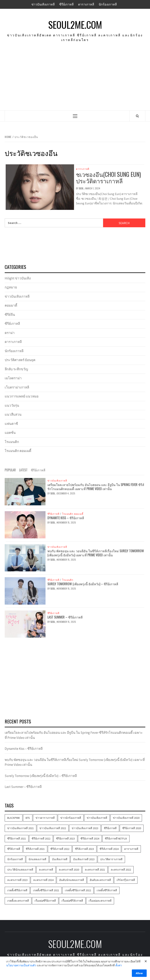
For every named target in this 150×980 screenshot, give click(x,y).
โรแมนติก (12, 442)
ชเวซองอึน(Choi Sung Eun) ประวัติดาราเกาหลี (108, 177)
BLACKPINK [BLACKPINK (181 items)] (14, 818)
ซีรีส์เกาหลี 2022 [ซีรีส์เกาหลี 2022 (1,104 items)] (60, 849)
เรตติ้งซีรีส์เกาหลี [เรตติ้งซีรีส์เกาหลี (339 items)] (107, 890)
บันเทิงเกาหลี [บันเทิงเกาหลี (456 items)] (60, 859)
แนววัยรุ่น (12, 405)
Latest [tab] (23, 470)
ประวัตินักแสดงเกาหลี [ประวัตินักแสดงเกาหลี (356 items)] (20, 870)
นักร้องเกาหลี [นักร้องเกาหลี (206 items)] (15, 859)
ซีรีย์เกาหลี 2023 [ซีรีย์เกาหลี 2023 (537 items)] (65, 839)
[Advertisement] (75, 81)
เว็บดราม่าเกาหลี (17, 387)
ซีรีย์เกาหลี (66, 4)
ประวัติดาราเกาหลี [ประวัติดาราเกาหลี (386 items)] (111, 859)
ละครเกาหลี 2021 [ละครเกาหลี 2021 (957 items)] (95, 870)
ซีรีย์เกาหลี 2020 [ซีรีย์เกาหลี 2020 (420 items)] (132, 828)
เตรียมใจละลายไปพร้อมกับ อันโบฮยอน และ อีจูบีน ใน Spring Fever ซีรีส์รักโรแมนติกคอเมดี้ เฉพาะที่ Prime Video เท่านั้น (96, 487)
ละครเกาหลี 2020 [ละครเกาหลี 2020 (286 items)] (69, 870)
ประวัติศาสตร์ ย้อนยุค (20, 360)
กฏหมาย (11, 287)
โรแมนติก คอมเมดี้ (18, 451)
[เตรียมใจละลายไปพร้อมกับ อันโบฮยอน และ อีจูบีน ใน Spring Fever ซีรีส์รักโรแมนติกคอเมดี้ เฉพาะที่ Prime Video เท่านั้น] (25, 491)
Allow (139, 973)
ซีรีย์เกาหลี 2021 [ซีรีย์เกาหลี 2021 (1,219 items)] (17, 839)
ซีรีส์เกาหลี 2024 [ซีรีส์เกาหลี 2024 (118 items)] (109, 849)
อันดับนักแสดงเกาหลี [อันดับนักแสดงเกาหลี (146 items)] (72, 880)
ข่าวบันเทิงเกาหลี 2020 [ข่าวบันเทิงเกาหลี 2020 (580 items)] (126, 818)
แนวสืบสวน (13, 414)
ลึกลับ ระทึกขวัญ (16, 369)
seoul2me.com (75, 25)
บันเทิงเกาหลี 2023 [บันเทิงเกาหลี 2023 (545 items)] (84, 859)
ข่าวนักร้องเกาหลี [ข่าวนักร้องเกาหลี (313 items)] (71, 818)
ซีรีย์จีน (10, 315)
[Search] (137, 116)
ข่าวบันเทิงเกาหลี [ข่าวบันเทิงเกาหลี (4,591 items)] (97, 818)
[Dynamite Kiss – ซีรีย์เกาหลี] (25, 524)
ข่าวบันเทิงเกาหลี (43, 4)
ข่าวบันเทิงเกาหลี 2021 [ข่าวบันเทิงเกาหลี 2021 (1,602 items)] (21, 828)
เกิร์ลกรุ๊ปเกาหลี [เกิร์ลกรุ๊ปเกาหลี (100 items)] (126, 880)
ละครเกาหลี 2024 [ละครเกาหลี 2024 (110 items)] (43, 880)
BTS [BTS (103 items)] (28, 818)
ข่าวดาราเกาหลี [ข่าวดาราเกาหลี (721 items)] (45, 818)
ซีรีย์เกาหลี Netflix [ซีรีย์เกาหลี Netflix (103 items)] (116, 839)
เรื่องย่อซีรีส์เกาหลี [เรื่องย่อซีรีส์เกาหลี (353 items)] (72, 901)
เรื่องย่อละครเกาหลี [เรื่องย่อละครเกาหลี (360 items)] (100, 901)
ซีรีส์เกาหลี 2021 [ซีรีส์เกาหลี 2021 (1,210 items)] (35, 849)
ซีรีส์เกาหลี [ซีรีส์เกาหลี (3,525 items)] (14, 849)
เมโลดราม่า (13, 378)
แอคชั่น (10, 433)
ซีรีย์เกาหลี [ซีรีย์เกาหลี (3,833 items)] (110, 828)
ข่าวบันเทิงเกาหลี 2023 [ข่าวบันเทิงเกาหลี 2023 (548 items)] (85, 828)
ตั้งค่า (119, 965)
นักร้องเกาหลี (108, 4)
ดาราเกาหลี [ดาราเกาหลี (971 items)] (131, 849)
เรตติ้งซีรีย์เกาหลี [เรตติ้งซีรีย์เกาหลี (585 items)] (17, 890)
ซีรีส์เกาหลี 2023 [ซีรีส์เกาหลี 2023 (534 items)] (84, 849)
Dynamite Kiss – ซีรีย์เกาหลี (66, 518)
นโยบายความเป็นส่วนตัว (21, 965)
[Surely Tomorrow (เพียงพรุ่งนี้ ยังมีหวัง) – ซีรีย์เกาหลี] (25, 591)
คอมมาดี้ (11, 305)
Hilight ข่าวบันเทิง (18, 278)
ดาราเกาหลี (86, 4)
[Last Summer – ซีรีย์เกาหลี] (25, 624)
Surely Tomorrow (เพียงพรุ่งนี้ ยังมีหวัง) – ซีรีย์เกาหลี (83, 584)
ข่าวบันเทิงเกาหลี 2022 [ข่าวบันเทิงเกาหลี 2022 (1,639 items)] (53, 828)
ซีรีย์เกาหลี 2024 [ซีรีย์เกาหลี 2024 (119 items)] (90, 839)
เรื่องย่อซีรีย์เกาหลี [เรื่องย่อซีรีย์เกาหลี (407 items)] (45, 901)
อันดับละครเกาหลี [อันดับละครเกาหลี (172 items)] (100, 880)
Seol (82, 188)
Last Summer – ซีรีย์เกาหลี (65, 617)
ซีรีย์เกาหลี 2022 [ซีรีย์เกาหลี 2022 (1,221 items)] (41, 839)
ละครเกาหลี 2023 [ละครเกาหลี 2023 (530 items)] (17, 880)
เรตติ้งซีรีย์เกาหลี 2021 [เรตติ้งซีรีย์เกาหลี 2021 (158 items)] (46, 890)
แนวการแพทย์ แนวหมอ (22, 396)
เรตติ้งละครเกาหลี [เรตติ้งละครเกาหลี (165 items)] (18, 901)
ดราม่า (10, 333)
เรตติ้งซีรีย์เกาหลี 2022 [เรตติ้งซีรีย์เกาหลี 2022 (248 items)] (78, 890)
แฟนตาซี (11, 424)
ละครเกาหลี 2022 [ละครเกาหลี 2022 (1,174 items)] (121, 870)
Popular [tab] (10, 470)
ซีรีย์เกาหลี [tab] (38, 470)
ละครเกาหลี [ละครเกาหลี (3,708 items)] (46, 870)
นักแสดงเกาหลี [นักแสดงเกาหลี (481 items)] (37, 859)
